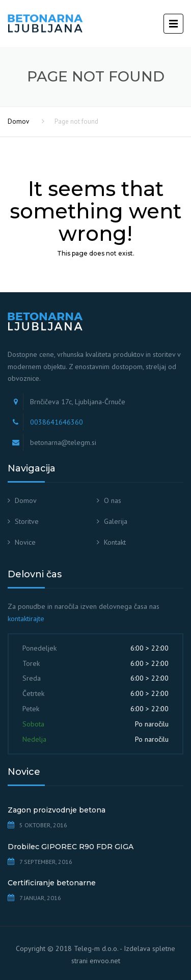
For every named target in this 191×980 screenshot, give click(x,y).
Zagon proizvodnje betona (57, 810)
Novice (25, 542)
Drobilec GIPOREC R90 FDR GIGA (71, 847)
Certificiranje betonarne (52, 883)
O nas (113, 500)
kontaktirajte (26, 619)
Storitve (27, 521)
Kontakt (115, 542)
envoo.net (105, 961)
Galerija (116, 521)
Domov (18, 121)
